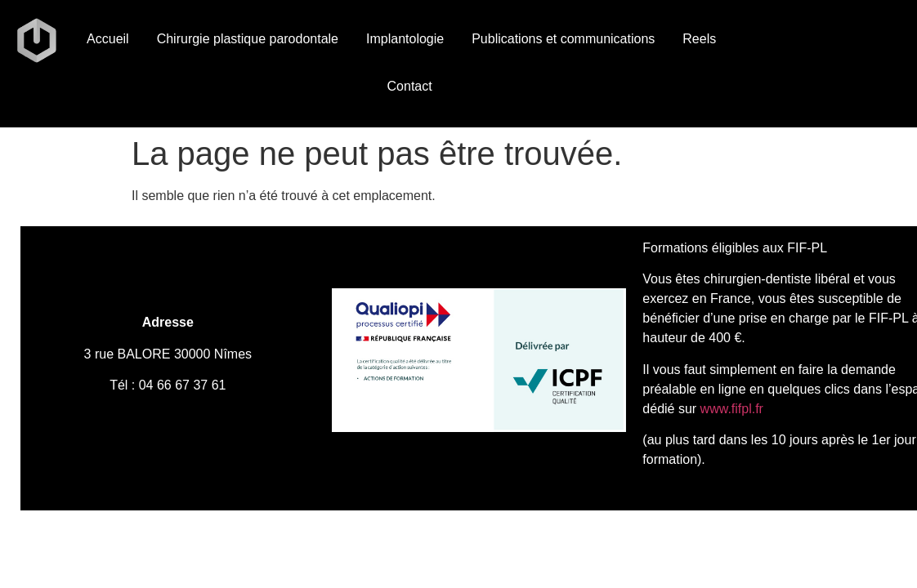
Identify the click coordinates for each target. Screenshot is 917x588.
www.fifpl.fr (730, 409)
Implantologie (405, 39)
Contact (410, 86)
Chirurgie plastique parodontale (248, 39)
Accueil (108, 39)
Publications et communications (563, 39)
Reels (699, 39)
